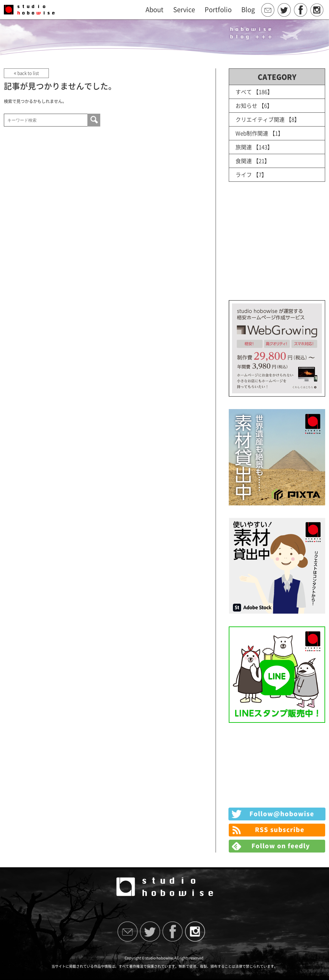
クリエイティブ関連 (260, 119)
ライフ (244, 175)
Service (184, 9)
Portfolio (218, 9)
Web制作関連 (252, 133)
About (155, 9)
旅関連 (244, 147)
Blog (248, 9)
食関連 (244, 161)
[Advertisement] (277, 248)
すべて (244, 92)
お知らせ (246, 105)
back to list (26, 73)
